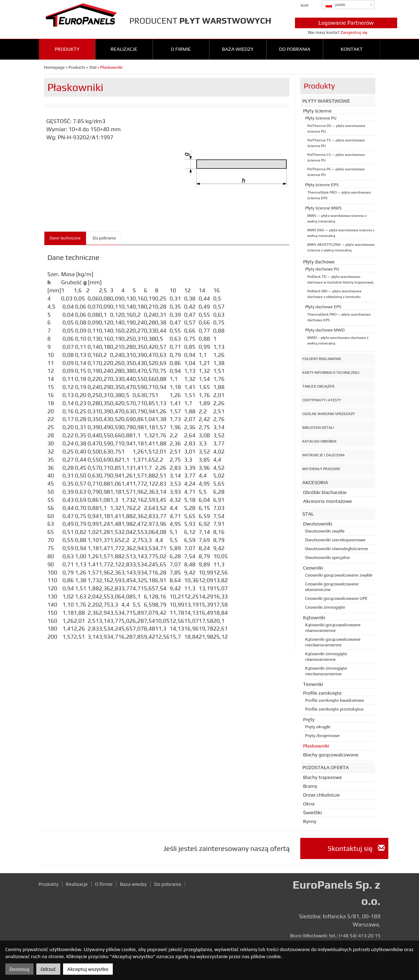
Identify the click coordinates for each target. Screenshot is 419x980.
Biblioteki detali (318, 427)
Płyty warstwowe (326, 101)
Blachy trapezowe (322, 777)
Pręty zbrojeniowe (322, 736)
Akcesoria (315, 482)
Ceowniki (313, 568)
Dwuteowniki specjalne (328, 558)
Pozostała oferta (326, 767)
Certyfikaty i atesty (322, 400)
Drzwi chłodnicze (321, 795)
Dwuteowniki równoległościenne (337, 549)
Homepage (54, 67)
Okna (309, 804)
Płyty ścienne (317, 111)
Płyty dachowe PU (322, 269)
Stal (93, 67)
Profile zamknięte (322, 693)
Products (77, 67)
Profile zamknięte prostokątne (334, 709)
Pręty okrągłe (318, 727)
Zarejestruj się (354, 32)
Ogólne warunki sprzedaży (329, 414)
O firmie (181, 49)
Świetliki (312, 812)
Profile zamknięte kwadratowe (335, 700)
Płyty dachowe (319, 262)
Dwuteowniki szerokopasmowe (335, 540)
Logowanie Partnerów (346, 23)
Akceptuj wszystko (88, 969)
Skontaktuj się (356, 848)
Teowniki (313, 684)
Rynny (310, 821)
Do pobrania (295, 49)
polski (335, 5)
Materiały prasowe (321, 469)
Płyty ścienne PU (321, 118)
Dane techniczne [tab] (65, 238)
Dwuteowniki (318, 524)
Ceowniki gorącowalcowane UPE (336, 598)
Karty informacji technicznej (331, 372)
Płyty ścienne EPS (322, 185)
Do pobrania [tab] (104, 238)
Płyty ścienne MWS (323, 208)
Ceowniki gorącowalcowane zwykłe (339, 575)
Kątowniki (314, 617)
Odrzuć (48, 969)
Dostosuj (19, 969)
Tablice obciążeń (318, 386)
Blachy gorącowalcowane (331, 755)
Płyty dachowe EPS (323, 307)
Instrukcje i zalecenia (324, 455)
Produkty (67, 49)
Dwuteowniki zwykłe (325, 531)
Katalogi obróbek (319, 441)
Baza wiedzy (238, 49)
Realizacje (124, 49)
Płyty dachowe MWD (325, 330)
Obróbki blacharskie (325, 492)
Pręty (309, 719)
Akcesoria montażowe (328, 501)
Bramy (310, 786)
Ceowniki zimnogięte (325, 607)
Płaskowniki (316, 746)
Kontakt (352, 49)
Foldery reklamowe (322, 359)
